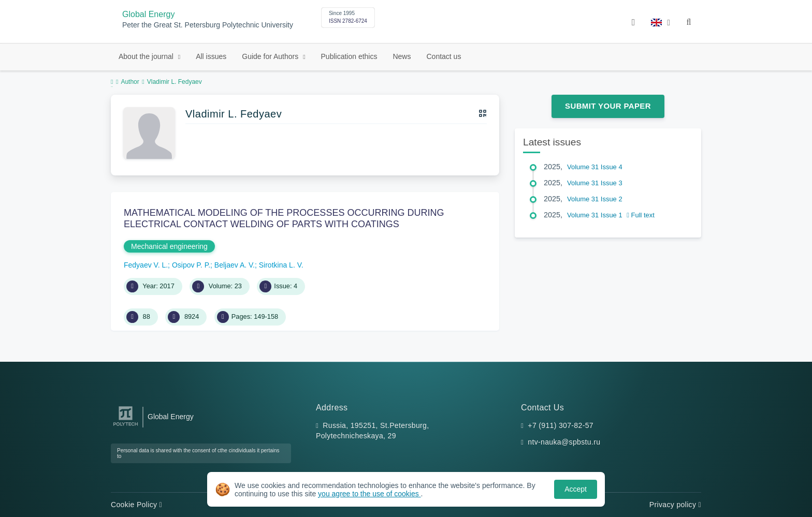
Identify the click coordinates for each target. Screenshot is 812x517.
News (402, 56)
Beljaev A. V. (235, 265)
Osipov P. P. (191, 265)
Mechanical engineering (169, 246)
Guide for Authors (271, 56)
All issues (211, 56)
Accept (576, 489)
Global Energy (148, 14)
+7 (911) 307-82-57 (561, 425)
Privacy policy (675, 505)
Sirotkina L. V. (281, 265)
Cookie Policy (136, 505)
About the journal (147, 56)
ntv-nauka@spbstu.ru (564, 442)
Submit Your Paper (608, 106)
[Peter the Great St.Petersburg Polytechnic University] (126, 426)
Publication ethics (349, 56)
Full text (641, 215)
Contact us (444, 56)
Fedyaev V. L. (146, 265)
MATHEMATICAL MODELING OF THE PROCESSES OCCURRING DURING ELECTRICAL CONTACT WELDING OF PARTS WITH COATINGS (284, 218)
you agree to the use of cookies (369, 494)
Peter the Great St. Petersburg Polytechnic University (208, 25)
